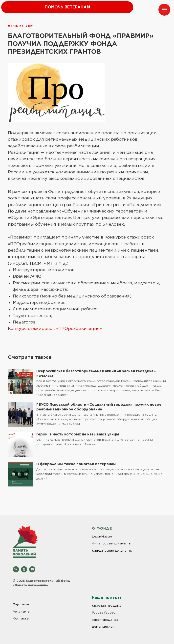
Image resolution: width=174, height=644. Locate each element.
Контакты (21, 618)
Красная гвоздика (107, 605)
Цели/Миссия (103, 536)
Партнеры (21, 604)
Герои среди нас (105, 620)
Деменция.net (103, 627)
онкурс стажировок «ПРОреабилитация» (56, 328)
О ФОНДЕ (102, 528)
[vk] (16, 569)
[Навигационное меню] (164, 10)
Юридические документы (112, 550)
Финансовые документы (112, 543)
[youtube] (32, 569)
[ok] (24, 569)
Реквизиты (22, 611)
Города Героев (104, 612)
